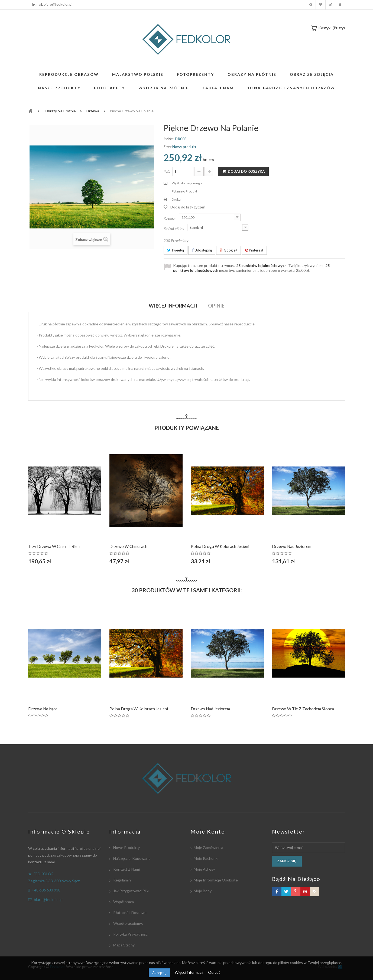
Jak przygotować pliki (131, 891)
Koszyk (330, 5)
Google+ (228, 250)
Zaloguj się (340, 5)
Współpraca (123, 902)
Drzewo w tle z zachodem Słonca (303, 709)
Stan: (168, 147)
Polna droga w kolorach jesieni (220, 546)
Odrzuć (214, 972)
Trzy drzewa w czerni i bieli (54, 546)
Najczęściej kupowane (132, 858)
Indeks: (169, 139)
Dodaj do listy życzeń (188, 207)
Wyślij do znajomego (187, 183)
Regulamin (122, 880)
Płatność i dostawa (129, 912)
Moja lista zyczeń (321, 5)
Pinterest (254, 250)
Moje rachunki (206, 858)
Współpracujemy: (128, 923)
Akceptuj (159, 973)
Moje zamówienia (208, 847)
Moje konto (311, 5)
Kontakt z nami (126, 869)
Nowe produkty (126, 847)
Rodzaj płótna (174, 228)
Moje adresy (204, 869)
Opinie (216, 306)
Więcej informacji (189, 972)
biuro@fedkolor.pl (58, 4)
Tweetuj (176, 250)
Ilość (167, 171)
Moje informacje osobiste (216, 880)
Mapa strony (124, 945)
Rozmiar (170, 218)
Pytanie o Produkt (184, 191)
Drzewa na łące (43, 709)
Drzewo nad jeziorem (292, 546)
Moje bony (203, 891)
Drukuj (177, 199)
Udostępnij (202, 250)
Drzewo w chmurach (128, 546)
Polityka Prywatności (130, 934)
